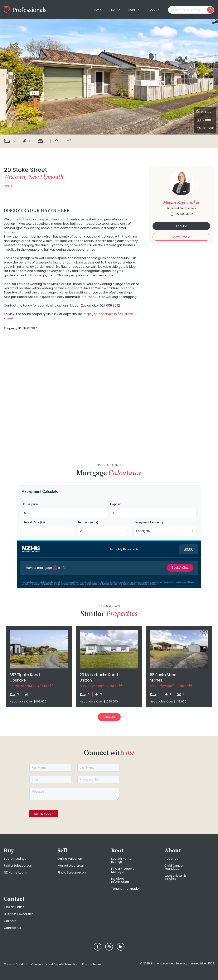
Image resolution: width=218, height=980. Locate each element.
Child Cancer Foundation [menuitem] (174, 867)
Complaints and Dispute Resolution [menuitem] (55, 964)
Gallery (204, 112)
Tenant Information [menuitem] (126, 889)
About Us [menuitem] (171, 859)
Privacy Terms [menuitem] (92, 964)
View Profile (181, 237)
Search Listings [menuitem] (15, 859)
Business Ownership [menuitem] (19, 914)
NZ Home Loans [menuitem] (15, 872)
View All (109, 717)
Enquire (182, 226)
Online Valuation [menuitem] (70, 859)
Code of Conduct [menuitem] (16, 964)
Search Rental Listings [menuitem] (122, 860)
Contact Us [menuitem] (12, 928)
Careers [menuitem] (10, 921)
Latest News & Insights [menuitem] (175, 877)
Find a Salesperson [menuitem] (18, 866)
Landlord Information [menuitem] (120, 880)
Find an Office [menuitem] (14, 907)
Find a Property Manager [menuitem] (123, 870)
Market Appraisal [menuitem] (70, 866)
